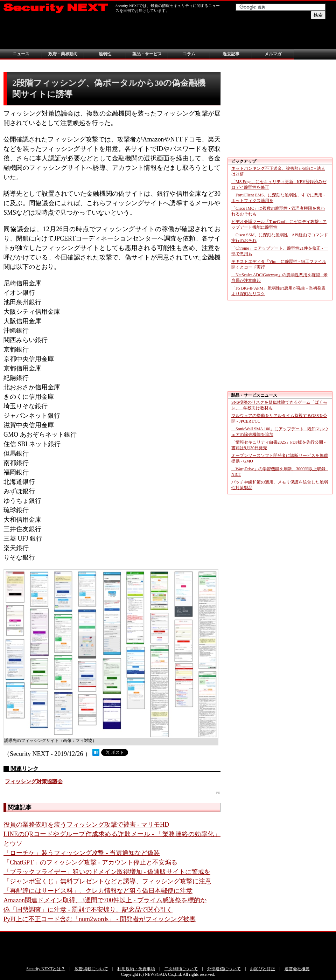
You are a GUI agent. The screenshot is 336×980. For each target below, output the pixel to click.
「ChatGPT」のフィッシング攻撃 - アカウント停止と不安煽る (90, 862)
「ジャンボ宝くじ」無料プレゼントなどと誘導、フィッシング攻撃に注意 (107, 881)
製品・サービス (147, 54)
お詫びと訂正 (262, 969)
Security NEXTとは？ (46, 969)
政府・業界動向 (63, 54)
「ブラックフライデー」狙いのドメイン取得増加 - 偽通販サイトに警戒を (107, 872)
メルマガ (273, 54)
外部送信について (224, 969)
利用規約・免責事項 (136, 969)
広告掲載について (91, 969)
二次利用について (181, 969)
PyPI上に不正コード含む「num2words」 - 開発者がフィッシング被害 (100, 919)
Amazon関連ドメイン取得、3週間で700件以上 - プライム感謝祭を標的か (105, 900)
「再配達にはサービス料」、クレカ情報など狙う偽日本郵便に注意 (98, 891)
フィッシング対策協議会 (34, 781)
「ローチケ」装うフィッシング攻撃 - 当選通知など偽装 (82, 853)
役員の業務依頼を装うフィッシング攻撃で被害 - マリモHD (86, 825)
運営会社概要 (297, 969)
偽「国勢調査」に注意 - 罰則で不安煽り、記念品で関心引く (88, 910)
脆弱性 (105, 54)
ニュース (21, 54)
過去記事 (231, 54)
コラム (189, 54)
